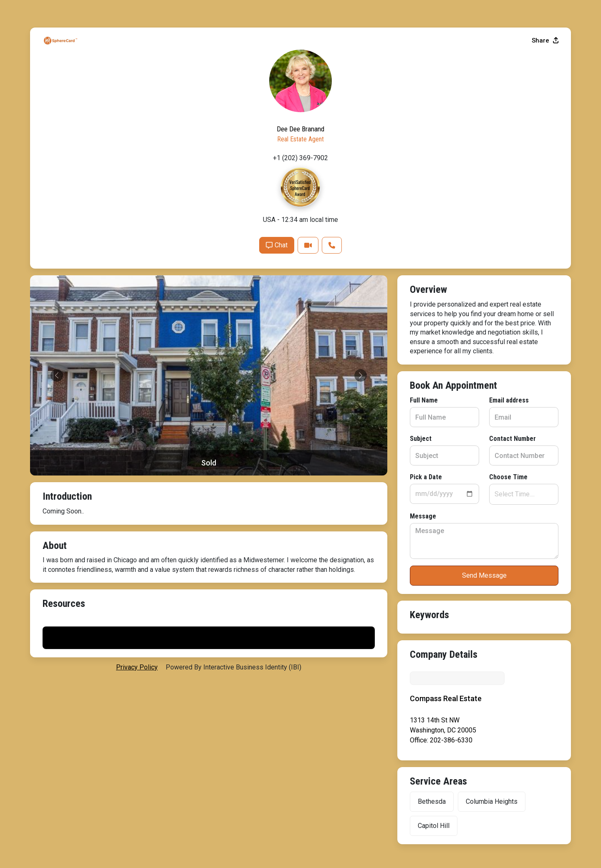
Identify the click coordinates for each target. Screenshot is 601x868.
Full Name (57, 331)
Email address (234, 331)
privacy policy (137, 623)
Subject (53, 370)
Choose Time (233, 408)
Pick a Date (59, 408)
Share (545, 247)
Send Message (209, 507)
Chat (460, 452)
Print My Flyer (484, 617)
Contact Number (237, 370)
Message (56, 447)
